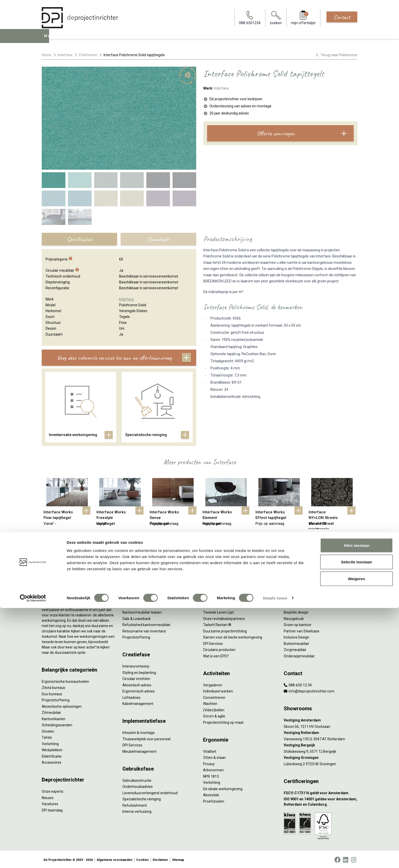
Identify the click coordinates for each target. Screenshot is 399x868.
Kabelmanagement (138, 703)
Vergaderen (213, 684)
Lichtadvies (131, 696)
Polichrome (88, 55)
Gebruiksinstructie (137, 779)
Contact (342, 17)
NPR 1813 (211, 775)
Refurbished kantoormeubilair (146, 624)
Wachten (210, 703)
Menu (49, 40)
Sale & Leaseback (137, 617)
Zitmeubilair (51, 712)
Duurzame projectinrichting (225, 630)
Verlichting (50, 743)
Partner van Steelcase (302, 630)
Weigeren (356, 839)
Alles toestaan (357, 805)
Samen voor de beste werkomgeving (233, 636)
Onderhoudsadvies (138, 786)
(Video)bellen (214, 709)
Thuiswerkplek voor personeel (146, 738)
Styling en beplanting (139, 671)
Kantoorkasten (54, 718)
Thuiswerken (294, 605)
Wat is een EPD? (216, 655)
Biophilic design (296, 611)
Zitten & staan (214, 757)
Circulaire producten (219, 649)
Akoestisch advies (137, 684)
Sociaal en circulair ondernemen (229, 599)
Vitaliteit (210, 750)
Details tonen (275, 858)
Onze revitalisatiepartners (224, 617)
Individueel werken (218, 690)
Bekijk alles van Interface (200, 547)
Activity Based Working (302, 592)
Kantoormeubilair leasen (142, 611)
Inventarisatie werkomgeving (146, 592)
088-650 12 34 (298, 684)
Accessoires (52, 761)
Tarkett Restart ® (217, 624)
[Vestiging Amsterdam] (320, 719)
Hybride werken (296, 599)
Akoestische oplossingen (62, 705)
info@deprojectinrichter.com (309, 690)
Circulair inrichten (136, 678)
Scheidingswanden (57, 724)
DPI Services (132, 744)
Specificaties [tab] (80, 239)
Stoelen (48, 730)
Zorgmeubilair (295, 649)
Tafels (47, 736)
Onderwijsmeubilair (299, 655)
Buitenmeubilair (296, 642)
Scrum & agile (214, 715)
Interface (65, 55)
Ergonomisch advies (139, 690)
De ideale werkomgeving (223, 788)
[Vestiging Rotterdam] (320, 732)
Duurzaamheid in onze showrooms (231, 605)
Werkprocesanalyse (138, 599)
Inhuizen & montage (139, 732)
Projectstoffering (56, 699)
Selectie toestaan (357, 822)
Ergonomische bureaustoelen (65, 680)
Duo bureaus (52, 693)
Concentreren (214, 696)
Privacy (209, 763)
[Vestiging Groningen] (320, 757)
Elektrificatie (52, 755)
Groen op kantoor (298, 624)
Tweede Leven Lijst (218, 611)
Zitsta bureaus (53, 687)
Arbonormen (213, 769)
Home (47, 55)
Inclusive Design (296, 636)
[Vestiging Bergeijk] (320, 744)
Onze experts (53, 790)
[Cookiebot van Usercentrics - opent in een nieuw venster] (33, 858)
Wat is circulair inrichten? (223, 592)
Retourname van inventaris (144, 630)
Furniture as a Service (140, 605)
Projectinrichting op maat (223, 721)
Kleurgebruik (294, 617)
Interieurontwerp (136, 665)
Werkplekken (52, 749)
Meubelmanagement (139, 750)
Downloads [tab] (158, 239)
